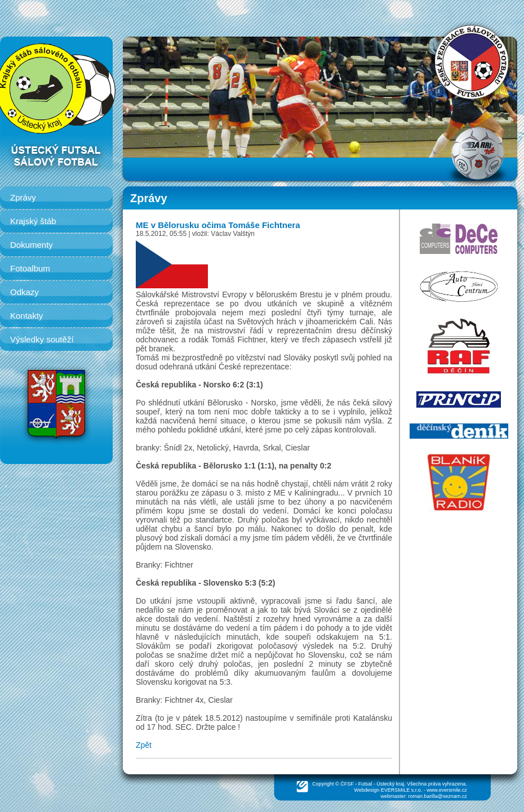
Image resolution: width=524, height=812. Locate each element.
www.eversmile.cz (447, 790)
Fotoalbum (30, 268)
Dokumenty (32, 245)
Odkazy (25, 292)
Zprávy (23, 197)
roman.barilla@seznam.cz (438, 796)
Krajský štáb (33, 221)
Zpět (144, 745)
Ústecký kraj (390, 784)
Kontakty (26, 316)
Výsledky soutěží (42, 339)
